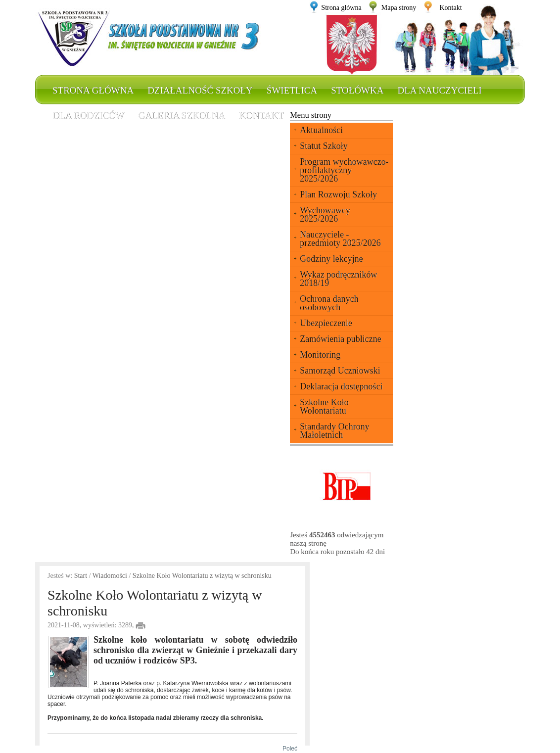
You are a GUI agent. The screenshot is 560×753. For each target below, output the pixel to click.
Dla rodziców (88, 116)
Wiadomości (110, 576)
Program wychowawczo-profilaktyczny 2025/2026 (344, 170)
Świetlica (292, 90)
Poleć (288, 749)
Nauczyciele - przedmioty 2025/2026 (340, 239)
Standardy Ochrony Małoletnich (334, 431)
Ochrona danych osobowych (329, 303)
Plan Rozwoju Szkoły (338, 194)
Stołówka (357, 90)
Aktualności (321, 130)
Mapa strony (399, 8)
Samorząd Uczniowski (340, 371)
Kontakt (450, 8)
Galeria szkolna (182, 116)
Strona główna (93, 90)
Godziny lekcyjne (331, 259)
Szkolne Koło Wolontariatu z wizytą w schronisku (202, 576)
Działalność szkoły (200, 90)
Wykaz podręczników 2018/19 (338, 279)
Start (81, 576)
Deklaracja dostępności (341, 386)
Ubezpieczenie (326, 323)
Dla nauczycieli (439, 90)
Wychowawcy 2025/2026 (325, 214)
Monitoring (320, 355)
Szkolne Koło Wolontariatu (324, 406)
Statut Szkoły (324, 146)
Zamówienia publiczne (340, 339)
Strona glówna (341, 8)
